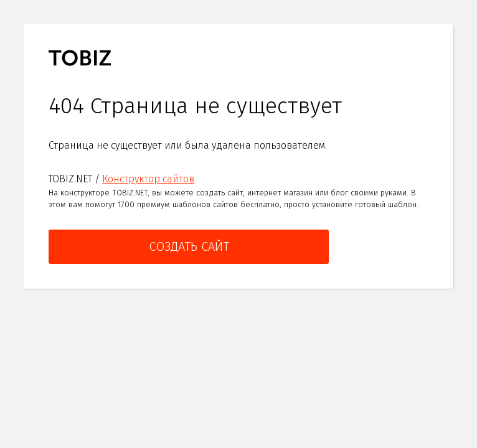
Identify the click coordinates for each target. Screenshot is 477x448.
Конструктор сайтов (148, 179)
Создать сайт (189, 246)
